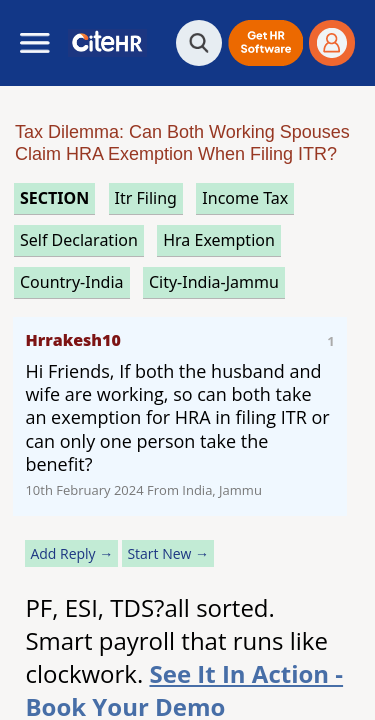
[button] (265, 43)
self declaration (79, 240)
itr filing (146, 198)
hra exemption (219, 240)
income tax (245, 198)
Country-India (72, 282)
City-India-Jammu (214, 282)
